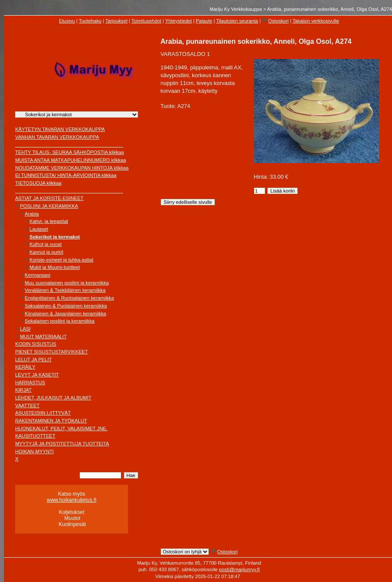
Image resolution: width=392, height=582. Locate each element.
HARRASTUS (30, 383)
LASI (25, 329)
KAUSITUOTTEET (35, 436)
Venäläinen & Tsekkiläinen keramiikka (65, 290)
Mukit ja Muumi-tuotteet (55, 267)
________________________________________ (69, 145)
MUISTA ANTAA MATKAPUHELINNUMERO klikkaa (71, 160)
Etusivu (67, 21)
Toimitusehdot (146, 21)
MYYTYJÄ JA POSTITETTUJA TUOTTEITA (62, 444)
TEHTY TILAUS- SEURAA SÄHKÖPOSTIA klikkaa (70, 152)
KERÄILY (25, 367)
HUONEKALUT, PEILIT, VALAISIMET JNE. (61, 428)
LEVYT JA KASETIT (37, 375)
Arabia (32, 214)
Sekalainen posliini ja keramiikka (60, 321)
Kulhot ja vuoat (46, 244)
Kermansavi (38, 275)
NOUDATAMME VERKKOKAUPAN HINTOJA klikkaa (72, 168)
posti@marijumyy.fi (239, 569)
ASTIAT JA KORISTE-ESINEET (49, 198)
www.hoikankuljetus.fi (72, 500)
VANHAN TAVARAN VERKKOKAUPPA (57, 137)
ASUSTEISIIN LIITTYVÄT (43, 413)
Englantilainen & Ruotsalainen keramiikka (69, 298)
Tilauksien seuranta (237, 21)
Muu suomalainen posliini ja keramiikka (67, 283)
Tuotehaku (90, 21)
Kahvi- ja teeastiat (49, 221)
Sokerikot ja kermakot (55, 237)
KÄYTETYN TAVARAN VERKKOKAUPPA (60, 129)
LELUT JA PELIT (33, 360)
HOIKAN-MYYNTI (34, 451)
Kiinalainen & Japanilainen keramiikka (65, 314)
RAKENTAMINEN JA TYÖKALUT (51, 421)
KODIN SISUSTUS (36, 344)
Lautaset (39, 229)
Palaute (204, 21)
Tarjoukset (116, 21)
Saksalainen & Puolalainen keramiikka (66, 306)
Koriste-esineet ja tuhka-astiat (61, 260)
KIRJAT (23, 390)
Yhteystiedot (179, 21)
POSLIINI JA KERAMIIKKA (49, 206)
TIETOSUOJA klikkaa (38, 183)
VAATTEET (27, 405)
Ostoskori (278, 21)
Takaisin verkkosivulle (316, 21)
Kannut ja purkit (46, 252)
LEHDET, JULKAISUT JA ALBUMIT (53, 398)
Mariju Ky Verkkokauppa (236, 9)
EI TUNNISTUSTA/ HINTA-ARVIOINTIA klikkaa (66, 175)
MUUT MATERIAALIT (43, 337)
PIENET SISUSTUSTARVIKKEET (52, 352)
